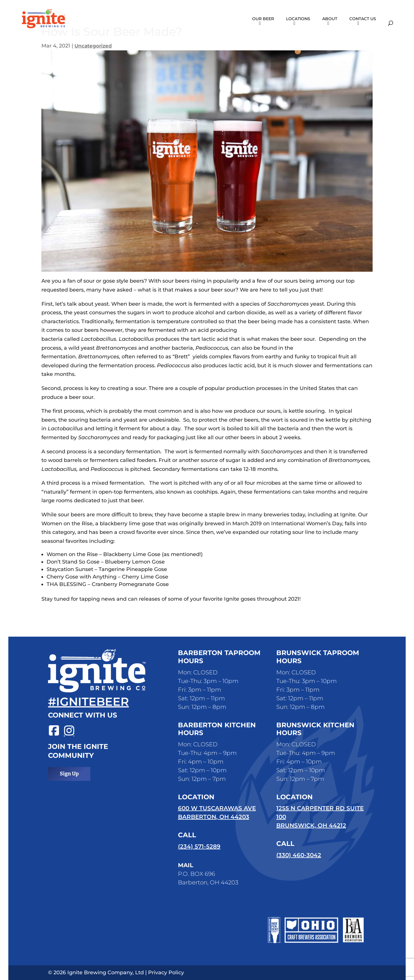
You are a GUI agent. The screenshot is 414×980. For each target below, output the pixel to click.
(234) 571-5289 (199, 846)
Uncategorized (94, 46)
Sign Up (69, 774)
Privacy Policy (166, 973)
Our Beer (263, 19)
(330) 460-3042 (299, 855)
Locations (298, 19)
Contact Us (363, 19)
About (330, 19)
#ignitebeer (88, 702)
